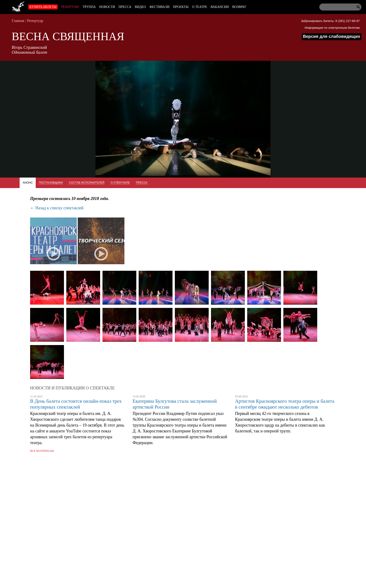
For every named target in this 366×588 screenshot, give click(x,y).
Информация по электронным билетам (332, 28)
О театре (200, 7)
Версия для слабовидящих (332, 36)
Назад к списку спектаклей (60, 208)
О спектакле (120, 183)
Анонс (28, 183)
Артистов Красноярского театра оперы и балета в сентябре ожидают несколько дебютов (285, 404)
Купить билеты (43, 7)
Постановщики (51, 183)
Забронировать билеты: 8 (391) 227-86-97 (330, 21)
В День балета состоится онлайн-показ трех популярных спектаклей (76, 404)
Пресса (125, 7)
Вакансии (220, 7)
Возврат (239, 7)
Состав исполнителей (87, 183)
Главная (18, 21)
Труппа (89, 7)
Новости (107, 7)
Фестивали (159, 7)
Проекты (181, 7)
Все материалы (42, 451)
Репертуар (70, 7)
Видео (141, 7)
